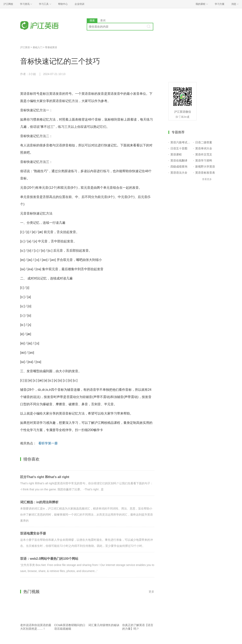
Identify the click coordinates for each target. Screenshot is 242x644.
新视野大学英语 (205, 167)
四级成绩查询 (179, 167)
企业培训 (79, 4)
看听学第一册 (48, 443)
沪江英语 (25, 47)
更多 (151, 592)
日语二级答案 (204, 142)
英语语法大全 (179, 173)
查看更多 (207, 179)
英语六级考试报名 (181, 142)
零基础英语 (51, 47)
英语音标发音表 (205, 173)
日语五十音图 (179, 148)
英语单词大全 (204, 148)
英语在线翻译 (179, 160)
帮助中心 (63, 4)
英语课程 (176, 154)
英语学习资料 (204, 160)
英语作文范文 (204, 154)
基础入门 (38, 47)
